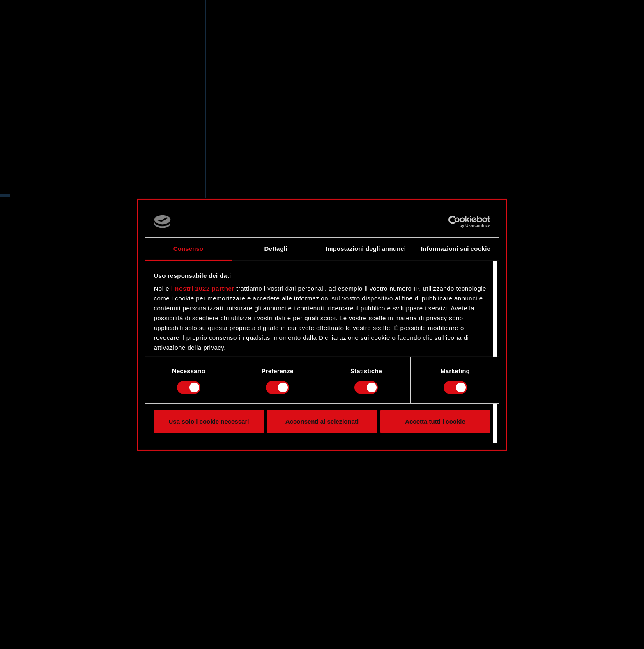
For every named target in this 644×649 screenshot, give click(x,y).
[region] (103, 324)
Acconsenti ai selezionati (322, 421)
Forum (60, 188)
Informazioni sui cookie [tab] (456, 249)
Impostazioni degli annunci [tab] (366, 249)
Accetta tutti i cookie (435, 421)
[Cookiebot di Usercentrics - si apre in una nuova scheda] (454, 222)
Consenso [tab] (188, 249)
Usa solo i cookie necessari (209, 421)
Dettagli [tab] (276, 249)
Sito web (64, 172)
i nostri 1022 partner (203, 288)
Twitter (60, 204)
